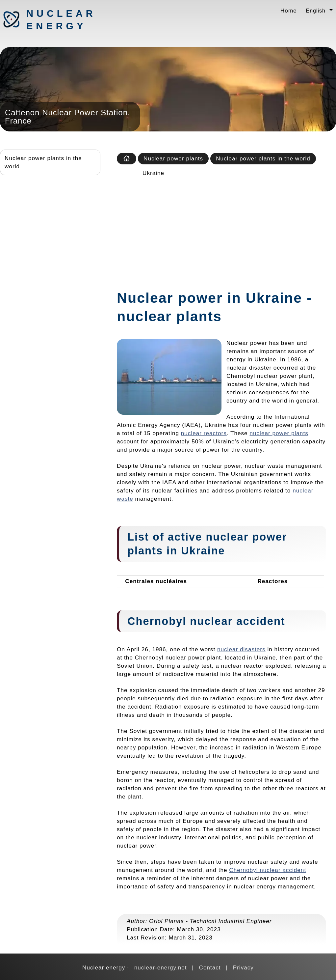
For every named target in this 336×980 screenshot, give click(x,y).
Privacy (243, 967)
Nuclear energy (61, 20)
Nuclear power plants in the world (43, 162)
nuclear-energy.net (161, 967)
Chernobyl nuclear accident (268, 870)
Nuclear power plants (173, 158)
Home (289, 11)
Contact (210, 967)
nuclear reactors (204, 433)
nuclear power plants (279, 433)
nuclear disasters (241, 649)
